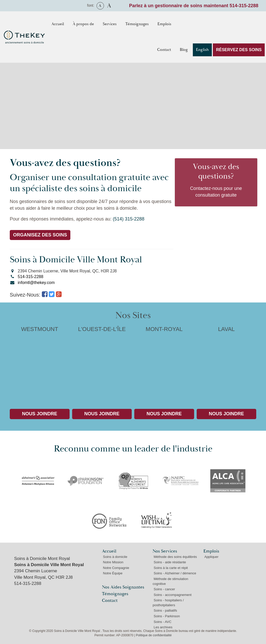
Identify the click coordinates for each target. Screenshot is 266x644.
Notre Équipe (113, 573)
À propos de (83, 24)
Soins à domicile (115, 557)
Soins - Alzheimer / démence (175, 573)
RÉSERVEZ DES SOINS (239, 50)
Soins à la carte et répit (171, 568)
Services (110, 24)
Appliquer (211, 557)
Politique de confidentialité (154, 635)
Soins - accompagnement (172, 595)
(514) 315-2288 (129, 219)
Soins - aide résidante (170, 562)
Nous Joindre (40, 414)
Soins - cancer (164, 589)
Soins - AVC (162, 622)
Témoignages (137, 24)
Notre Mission (113, 562)
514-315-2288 (31, 277)
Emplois (164, 24)
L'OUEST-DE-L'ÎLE (102, 364)
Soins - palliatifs (165, 610)
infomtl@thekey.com (36, 283)
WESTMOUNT (40, 364)
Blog (184, 50)
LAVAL (227, 364)
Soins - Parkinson (167, 616)
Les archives (163, 627)
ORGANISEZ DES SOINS (40, 235)
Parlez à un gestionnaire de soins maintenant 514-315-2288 (194, 6)
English (202, 50)
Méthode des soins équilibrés (175, 557)
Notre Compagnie (116, 568)
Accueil (58, 24)
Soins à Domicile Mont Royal (42, 559)
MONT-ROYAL (164, 364)
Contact (164, 50)
